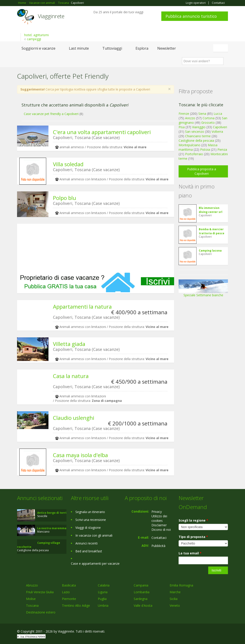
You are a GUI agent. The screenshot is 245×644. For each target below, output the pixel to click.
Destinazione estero (41, 612)
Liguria (103, 592)
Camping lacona (210, 251)
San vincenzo (195, 132)
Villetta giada (69, 344)
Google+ (204, 632)
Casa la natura (71, 376)
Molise (31, 599)
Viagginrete (51, 16)
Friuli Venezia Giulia (40, 592)
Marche (175, 592)
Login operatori (196, 3)
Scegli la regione (193, 520)
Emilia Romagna (181, 585)
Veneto (175, 605)
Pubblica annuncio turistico (191, 16)
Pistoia (205, 149)
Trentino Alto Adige (76, 605)
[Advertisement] (96, 248)
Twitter (215, 632)
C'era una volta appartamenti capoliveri (102, 132)
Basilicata (69, 585)
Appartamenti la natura (82, 307)
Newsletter (167, 48)
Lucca (218, 114)
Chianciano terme (198, 136)
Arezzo (190, 118)
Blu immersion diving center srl (211, 210)
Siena (202, 114)
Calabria (104, 585)
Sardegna (141, 599)
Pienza (222, 149)
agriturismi (41, 35)
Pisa (182, 127)
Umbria (103, 605)
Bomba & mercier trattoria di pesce (212, 231)
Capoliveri (220, 127)
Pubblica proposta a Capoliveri (202, 171)
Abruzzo (32, 585)
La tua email (190, 553)
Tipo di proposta (193, 537)
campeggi (34, 39)
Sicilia (174, 599)
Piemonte (69, 599)
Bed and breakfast (89, 551)
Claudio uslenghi (74, 418)
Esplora (142, 48)
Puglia (102, 599)
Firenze (184, 114)
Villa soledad (68, 164)
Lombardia (142, 592)
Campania (141, 585)
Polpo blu (65, 198)
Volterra (217, 132)
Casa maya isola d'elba (80, 455)
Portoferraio (194, 154)
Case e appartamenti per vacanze (95, 563)
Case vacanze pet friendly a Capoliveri (51, 114)
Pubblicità (158, 546)
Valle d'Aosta (143, 605)
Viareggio (199, 127)
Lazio (66, 592)
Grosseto (208, 123)
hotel (28, 35)
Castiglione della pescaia (196, 141)
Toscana (32, 605)
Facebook (194, 632)
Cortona (209, 118)
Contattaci (218, 3)
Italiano (221, 48)
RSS (225, 632)
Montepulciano (189, 145)
